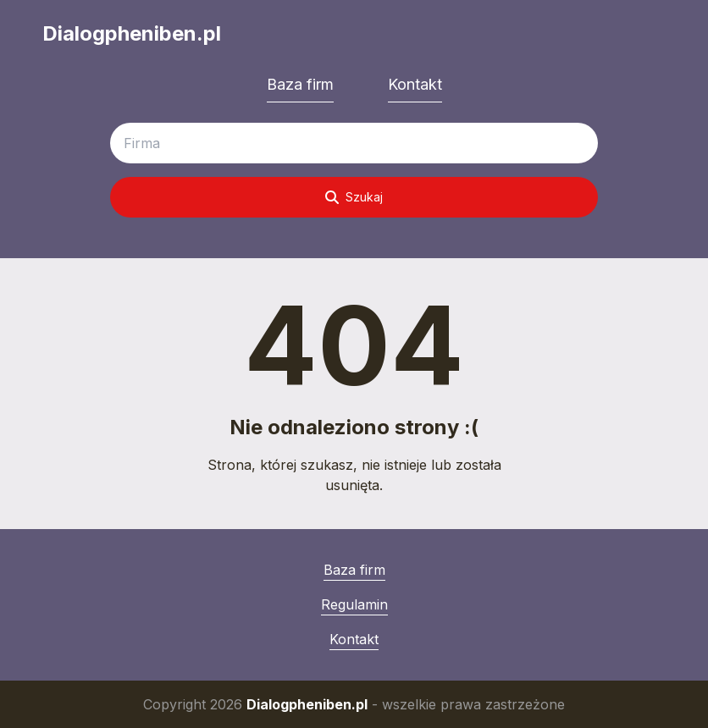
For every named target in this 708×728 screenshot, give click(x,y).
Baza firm (300, 84)
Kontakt (415, 84)
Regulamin (354, 604)
